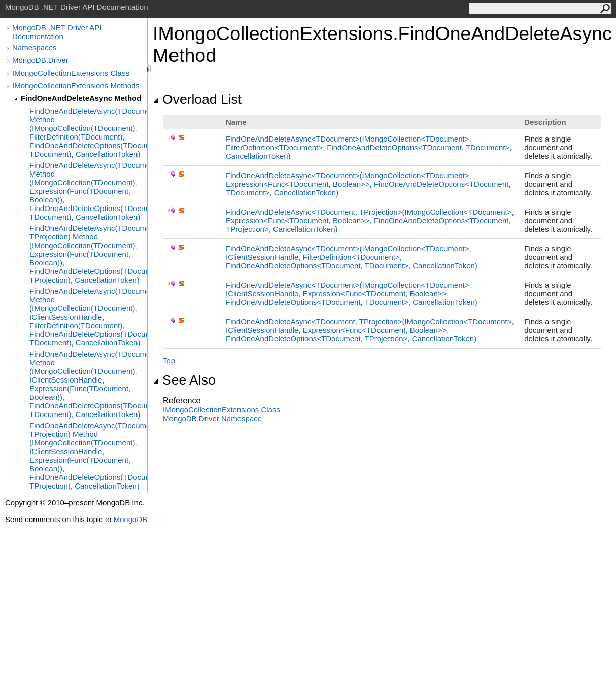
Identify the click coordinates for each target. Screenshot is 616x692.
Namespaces (35, 47)
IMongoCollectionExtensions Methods (76, 85)
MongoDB (130, 519)
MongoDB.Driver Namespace (212, 418)
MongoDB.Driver (40, 60)
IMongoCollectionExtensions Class (71, 73)
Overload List (197, 99)
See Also (184, 380)
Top (169, 360)
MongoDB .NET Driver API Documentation (57, 32)
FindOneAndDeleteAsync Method (81, 98)
